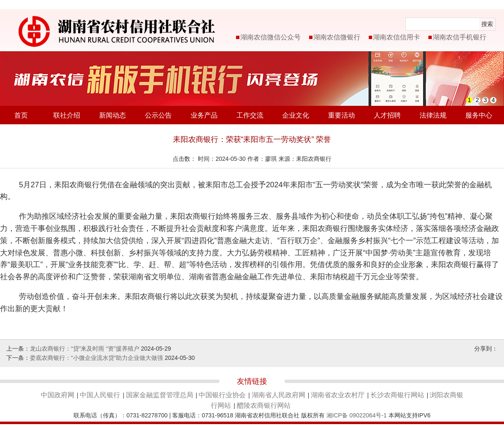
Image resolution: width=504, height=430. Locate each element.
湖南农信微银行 (337, 37)
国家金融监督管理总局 (160, 395)
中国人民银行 (100, 395)
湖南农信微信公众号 (270, 37)
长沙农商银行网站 (397, 395)
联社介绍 (67, 115)
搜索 (487, 24)
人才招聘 (387, 115)
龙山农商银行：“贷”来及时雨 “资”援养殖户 (85, 349)
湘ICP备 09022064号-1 (357, 415)
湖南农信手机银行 (459, 37)
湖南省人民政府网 (278, 395)
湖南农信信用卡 (396, 37)
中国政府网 (58, 395)
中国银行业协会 (222, 395)
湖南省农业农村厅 (338, 395)
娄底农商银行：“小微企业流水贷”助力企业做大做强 (96, 358)
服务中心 (479, 115)
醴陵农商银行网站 (264, 405)
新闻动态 (113, 115)
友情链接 (252, 381)
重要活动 (341, 115)
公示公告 (158, 115)
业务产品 (204, 115)
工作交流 (250, 115)
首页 (21, 115)
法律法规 (433, 115)
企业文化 (296, 115)
